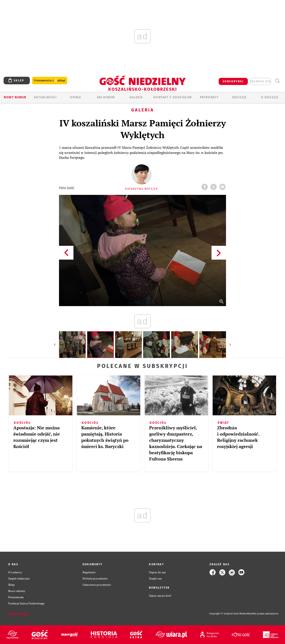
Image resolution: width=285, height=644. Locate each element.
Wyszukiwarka (277, 81)
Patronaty (209, 97)
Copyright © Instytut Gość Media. (228, 614)
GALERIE (136, 97)
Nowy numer (15, 97)
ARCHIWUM (106, 97)
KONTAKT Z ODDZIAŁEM (173, 97)
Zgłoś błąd (18, 614)
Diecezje (239, 97)
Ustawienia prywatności (97, 585)
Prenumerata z (50, 81)
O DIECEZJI (270, 97)
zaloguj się (261, 81)
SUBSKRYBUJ (233, 81)
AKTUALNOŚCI (45, 97)
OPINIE (75, 97)
